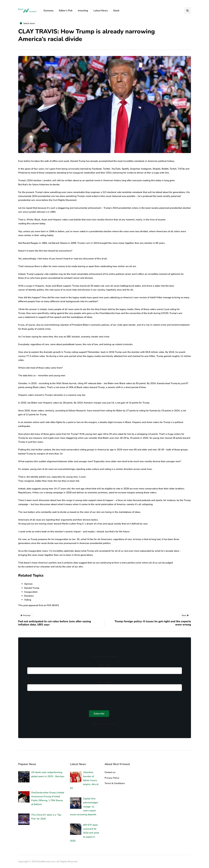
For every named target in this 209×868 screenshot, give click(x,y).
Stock (116, 11)
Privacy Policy (112, 778)
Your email (105, 685)
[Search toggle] (188, 11)
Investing (83, 11)
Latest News (101, 11)
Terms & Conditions (115, 783)
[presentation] (50, 700)
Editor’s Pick (66, 11)
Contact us (110, 772)
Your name (105, 668)
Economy (49, 11)
